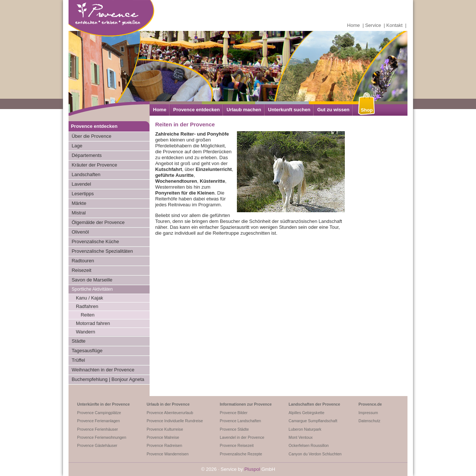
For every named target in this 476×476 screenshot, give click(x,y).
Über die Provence (91, 136)
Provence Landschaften (241, 421)
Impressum (368, 413)
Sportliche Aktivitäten (92, 289)
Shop (367, 110)
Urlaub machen (244, 110)
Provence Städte (234, 429)
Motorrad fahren (93, 323)
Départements (87, 155)
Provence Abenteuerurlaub (170, 413)
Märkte (79, 203)
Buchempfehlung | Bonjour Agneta (108, 379)
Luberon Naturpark (305, 429)
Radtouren (83, 261)
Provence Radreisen (164, 445)
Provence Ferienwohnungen (101, 437)
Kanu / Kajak (90, 298)
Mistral (78, 213)
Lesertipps (83, 194)
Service (373, 25)
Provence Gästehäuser (97, 445)
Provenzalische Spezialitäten (102, 251)
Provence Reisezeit (237, 445)
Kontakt (395, 25)
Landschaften (86, 174)
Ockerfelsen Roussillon (309, 445)
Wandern (85, 332)
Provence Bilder (234, 413)
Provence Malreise (163, 437)
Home (353, 25)
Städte (78, 341)
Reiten (88, 315)
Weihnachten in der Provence (103, 370)
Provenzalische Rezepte (241, 454)
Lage (77, 146)
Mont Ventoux (300, 437)
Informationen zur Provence (246, 404)
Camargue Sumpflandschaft (313, 421)
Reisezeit (81, 270)
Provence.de (370, 404)
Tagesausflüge (87, 351)
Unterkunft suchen (289, 110)
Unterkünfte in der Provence (103, 404)
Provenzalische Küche (95, 241)
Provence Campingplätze (99, 413)
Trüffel (78, 360)
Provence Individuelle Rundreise (175, 421)
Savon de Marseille (92, 280)
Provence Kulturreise (165, 429)
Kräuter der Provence (94, 165)
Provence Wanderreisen (168, 454)
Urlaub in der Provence (168, 404)
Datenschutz (369, 421)
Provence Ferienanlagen (98, 421)
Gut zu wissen (333, 110)
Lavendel (81, 184)
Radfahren (87, 306)
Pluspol (252, 469)
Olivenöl (80, 232)
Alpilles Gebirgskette (306, 413)
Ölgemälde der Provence (98, 222)
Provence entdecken (196, 110)
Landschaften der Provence (314, 404)
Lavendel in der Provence (242, 437)
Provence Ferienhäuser (97, 429)
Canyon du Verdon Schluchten (315, 454)
